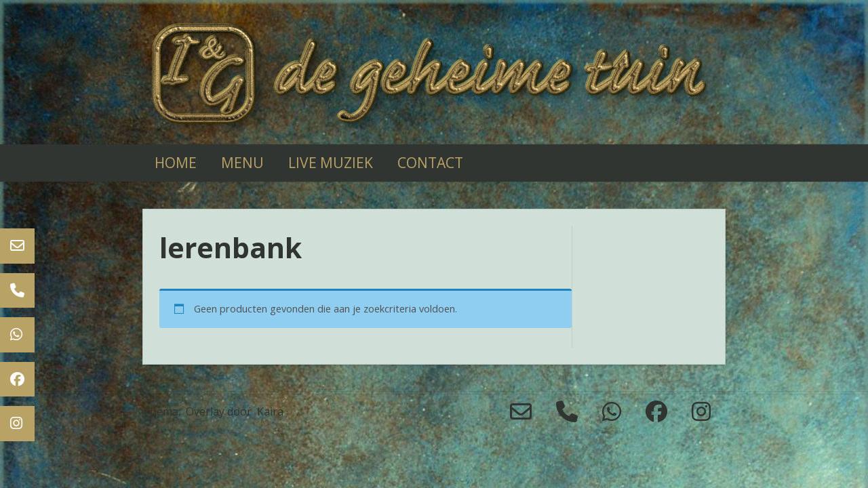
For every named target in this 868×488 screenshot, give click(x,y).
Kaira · (273, 411)
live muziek (331, 163)
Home (176, 163)
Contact (430, 163)
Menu (242, 163)
